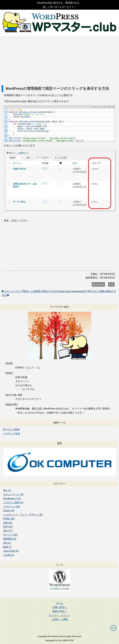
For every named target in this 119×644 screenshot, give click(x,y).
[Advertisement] (59, 60)
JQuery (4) (9, 511)
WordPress (98, 284)
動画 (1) (7, 547)
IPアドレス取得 (11, 429)
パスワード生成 (11, 433)
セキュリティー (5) (13, 494)
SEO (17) (8, 531)
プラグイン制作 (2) (13, 502)
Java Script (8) (11, 551)
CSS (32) (8, 523)
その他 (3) (9, 555)
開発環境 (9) (10, 539)
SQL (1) (7, 490)
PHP (111, 284)
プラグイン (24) (12, 507)
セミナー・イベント (59, 615)
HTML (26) (9, 519)
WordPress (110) (12, 499)
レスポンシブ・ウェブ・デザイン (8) (23, 515)
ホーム (59, 603)
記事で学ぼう (60, 607)
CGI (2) (7, 543)
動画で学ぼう (60, 611)
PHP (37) (8, 527)
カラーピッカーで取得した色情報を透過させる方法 (30, 291)
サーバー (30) (10, 535)
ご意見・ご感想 (59, 619)
